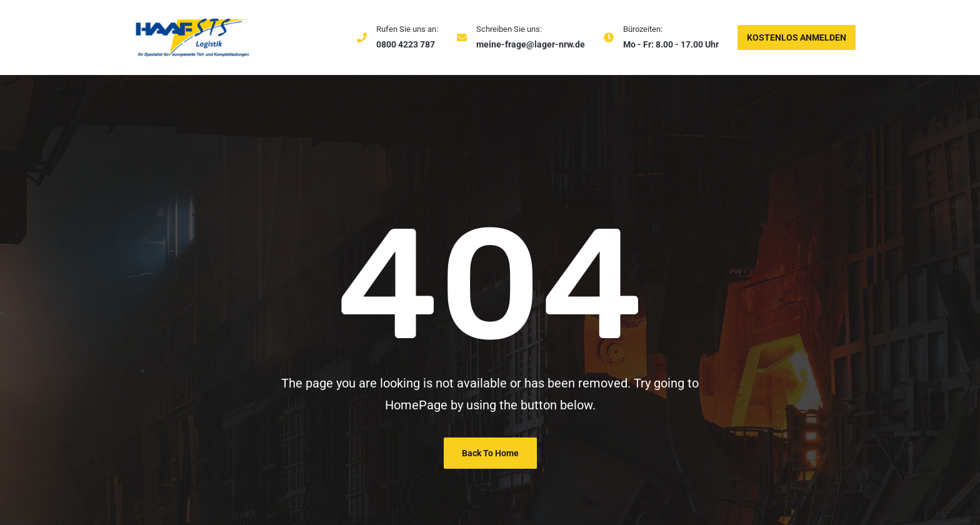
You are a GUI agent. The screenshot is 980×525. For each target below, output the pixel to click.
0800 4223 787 (406, 44)
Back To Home (490, 453)
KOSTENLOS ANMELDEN (797, 37)
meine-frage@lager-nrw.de (531, 44)
